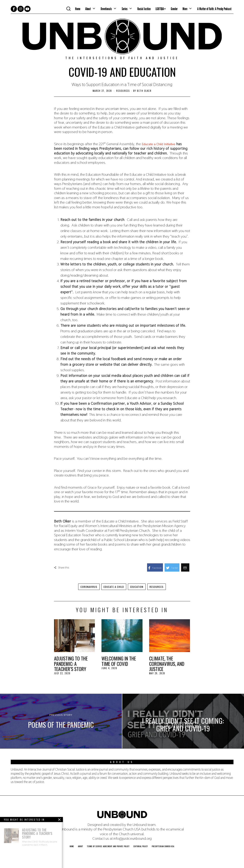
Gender (174, 9)
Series (125, 9)
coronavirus (86, 587)
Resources (123, 91)
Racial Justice (144, 9)
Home (78, 9)
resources (160, 587)
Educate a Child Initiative (162, 144)
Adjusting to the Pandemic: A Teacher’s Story (71, 664)
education (138, 587)
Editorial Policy (141, 846)
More (185, 9)
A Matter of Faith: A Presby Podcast (214, 9)
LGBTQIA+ (161, 9)
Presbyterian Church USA (163, 846)
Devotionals (106, 9)
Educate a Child (113, 587)
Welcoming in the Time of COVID (119, 661)
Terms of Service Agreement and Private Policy (108, 846)
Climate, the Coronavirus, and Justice (167, 664)
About (88, 9)
